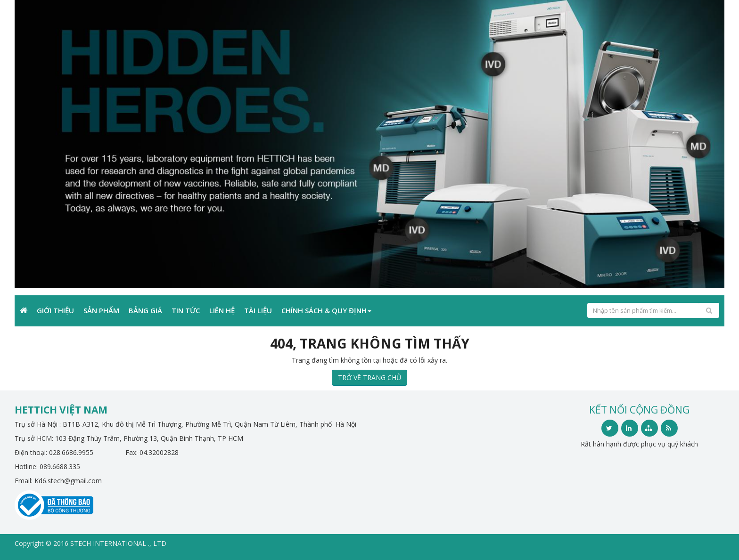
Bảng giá (145, 310)
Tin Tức (186, 310)
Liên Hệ (222, 310)
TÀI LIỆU (258, 310)
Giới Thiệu (55, 310)
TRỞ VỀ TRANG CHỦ (369, 377)
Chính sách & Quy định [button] (326, 310)
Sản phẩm (101, 310)
